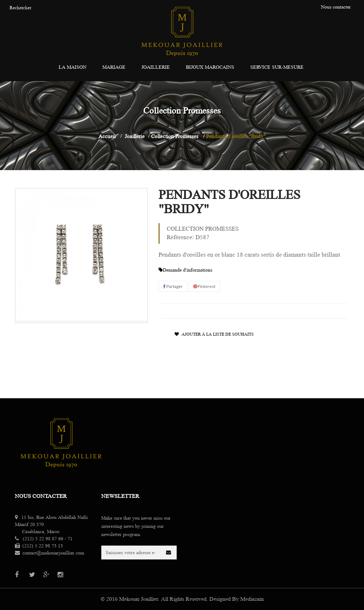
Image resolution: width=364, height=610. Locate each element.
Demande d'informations (185, 270)
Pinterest (204, 286)
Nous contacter (41, 496)
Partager (173, 286)
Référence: (180, 237)
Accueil (107, 136)
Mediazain (252, 599)
